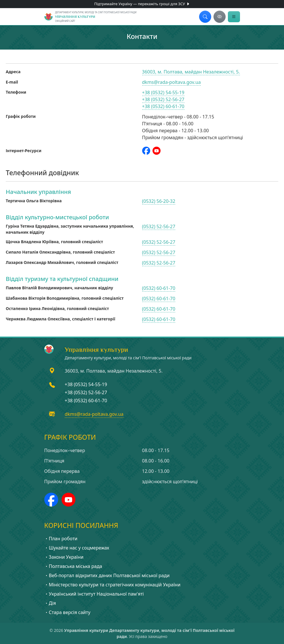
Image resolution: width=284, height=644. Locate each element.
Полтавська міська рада (73, 566)
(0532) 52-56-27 (159, 226)
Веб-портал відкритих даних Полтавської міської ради (107, 575)
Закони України (64, 557)
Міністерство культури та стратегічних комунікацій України (113, 585)
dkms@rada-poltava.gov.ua (171, 82)
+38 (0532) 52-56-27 (163, 99)
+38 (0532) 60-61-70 (163, 106)
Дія (50, 603)
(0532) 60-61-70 (159, 288)
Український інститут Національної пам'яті (94, 594)
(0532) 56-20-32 (159, 201)
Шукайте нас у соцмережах (77, 548)
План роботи (61, 539)
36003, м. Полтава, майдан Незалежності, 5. (191, 72)
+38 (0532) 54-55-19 (163, 92)
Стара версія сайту (67, 612)
